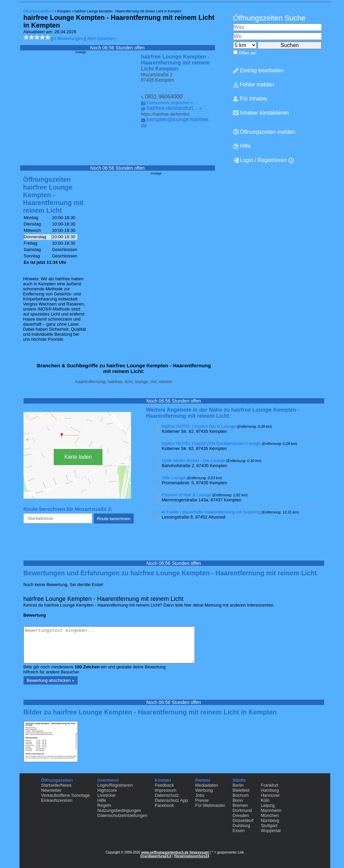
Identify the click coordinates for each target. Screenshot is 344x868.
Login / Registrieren (260, 160)
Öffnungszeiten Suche (269, 18)
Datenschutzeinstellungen (122, 815)
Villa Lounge (174, 478)
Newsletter (51, 790)
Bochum (241, 795)
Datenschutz (167, 795)
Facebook (164, 805)
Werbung (204, 790)
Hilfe (242, 146)
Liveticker (107, 795)
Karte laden (78, 457)
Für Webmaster (210, 805)
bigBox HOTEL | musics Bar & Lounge (199, 426)
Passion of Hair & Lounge (187, 495)
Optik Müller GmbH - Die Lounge (194, 461)
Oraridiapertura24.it (156, 856)
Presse (202, 800)
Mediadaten (207, 785)
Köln (265, 800)
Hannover (270, 795)
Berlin (238, 785)
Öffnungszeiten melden (264, 132)
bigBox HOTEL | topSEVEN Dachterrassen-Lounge (211, 443)
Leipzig (268, 805)
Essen (239, 831)
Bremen (240, 805)
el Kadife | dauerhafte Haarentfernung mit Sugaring (211, 512)
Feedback (164, 785)
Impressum (166, 790)
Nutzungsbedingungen (119, 810)
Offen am (247, 53)
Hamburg (270, 790)
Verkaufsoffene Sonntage (66, 795)
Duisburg (241, 825)
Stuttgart (269, 825)
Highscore (107, 790)
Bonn (238, 800)
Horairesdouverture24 (192, 856)
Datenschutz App (171, 800)
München (270, 815)
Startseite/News (56, 785)
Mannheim (271, 810)
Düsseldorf (243, 820)
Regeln (104, 805)
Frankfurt (269, 785)
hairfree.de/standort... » (174, 108)
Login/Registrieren (115, 785)
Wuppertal (271, 831)
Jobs (200, 795)
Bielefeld (241, 790)
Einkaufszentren (57, 800)
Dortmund (242, 810)
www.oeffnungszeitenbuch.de (165, 852)
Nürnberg (270, 820)
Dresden (241, 815)
